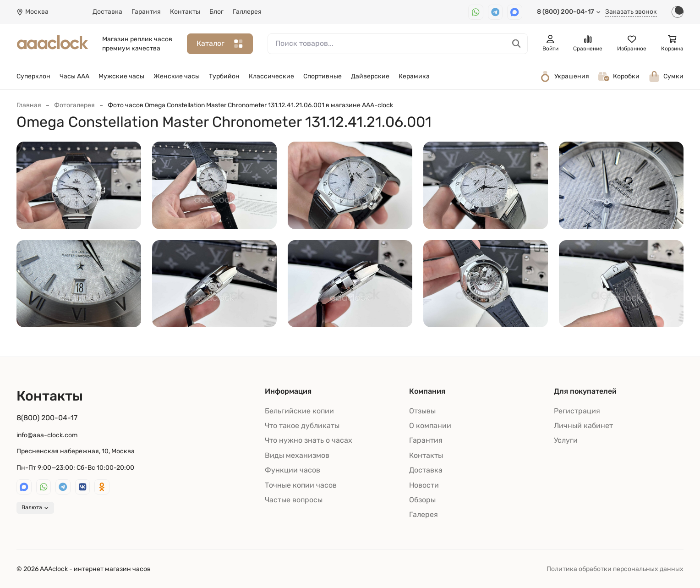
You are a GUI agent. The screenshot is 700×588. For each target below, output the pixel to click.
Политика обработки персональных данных (615, 569)
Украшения (564, 77)
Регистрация (577, 411)
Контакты (185, 12)
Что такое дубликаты (302, 426)
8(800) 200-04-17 (47, 418)
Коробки (619, 77)
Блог (216, 12)
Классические (271, 76)
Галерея (424, 514)
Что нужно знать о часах (309, 440)
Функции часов (293, 470)
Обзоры (422, 500)
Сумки (666, 77)
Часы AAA (74, 76)
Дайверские (370, 76)
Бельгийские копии (299, 411)
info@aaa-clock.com (47, 435)
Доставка (107, 12)
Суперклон (33, 76)
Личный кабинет (583, 426)
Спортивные (323, 76)
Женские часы (177, 76)
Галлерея (247, 12)
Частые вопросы (294, 500)
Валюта (35, 507)
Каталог (220, 44)
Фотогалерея (74, 105)
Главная (29, 105)
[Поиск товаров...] (517, 44)
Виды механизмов (297, 455)
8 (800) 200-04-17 (569, 12)
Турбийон (224, 76)
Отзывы (422, 411)
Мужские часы (121, 76)
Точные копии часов (301, 485)
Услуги (566, 440)
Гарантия (146, 12)
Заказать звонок (631, 12)
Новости (424, 485)
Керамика (414, 76)
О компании (430, 426)
